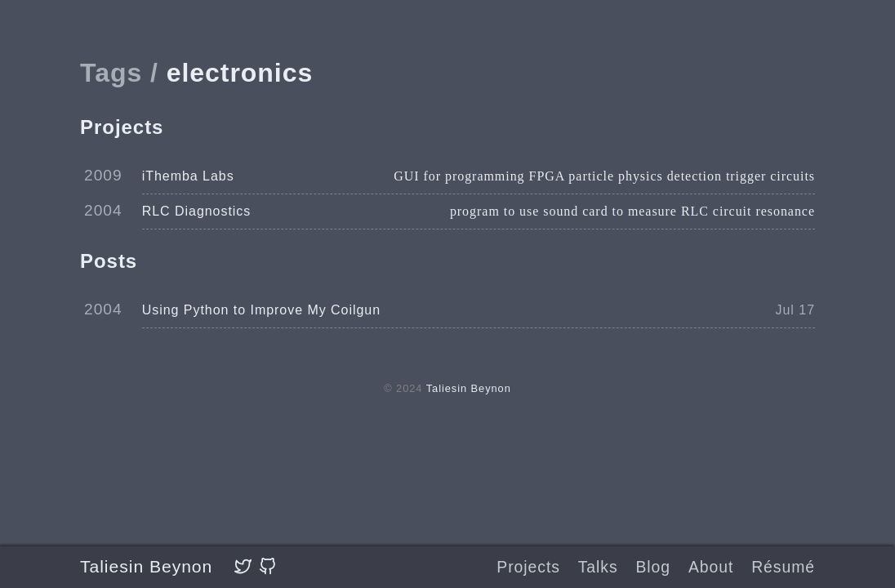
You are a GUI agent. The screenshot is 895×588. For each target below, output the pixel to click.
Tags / (119, 73)
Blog (653, 567)
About (711, 567)
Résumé (783, 567)
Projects (528, 567)
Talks (598, 567)
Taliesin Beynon (146, 566)
